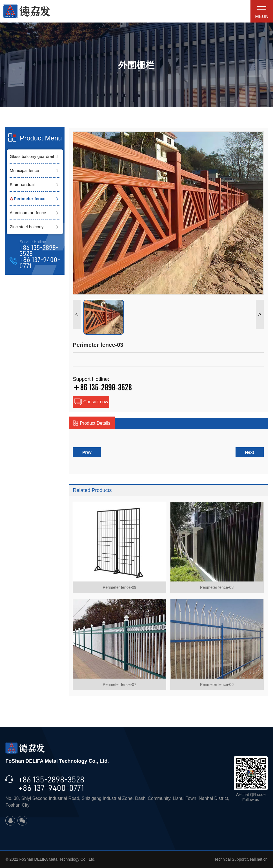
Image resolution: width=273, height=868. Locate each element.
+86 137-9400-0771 (40, 263)
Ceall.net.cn (257, 859)
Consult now (91, 402)
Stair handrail (22, 184)
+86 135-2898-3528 (39, 251)
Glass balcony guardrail (32, 156)
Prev (87, 452)
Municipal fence (24, 170)
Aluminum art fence (28, 213)
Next (249, 452)
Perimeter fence (30, 199)
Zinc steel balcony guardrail (26, 229)
